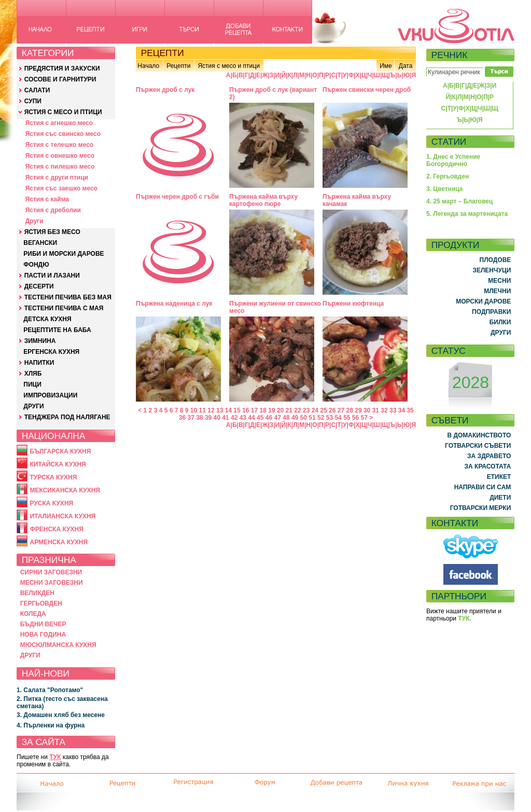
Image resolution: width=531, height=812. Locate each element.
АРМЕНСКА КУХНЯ (59, 542)
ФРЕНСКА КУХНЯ (56, 529)
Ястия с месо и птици (228, 66)
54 (338, 418)
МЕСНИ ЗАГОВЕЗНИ (52, 583)
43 (243, 418)
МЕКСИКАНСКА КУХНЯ (65, 490)
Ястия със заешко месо (61, 188)
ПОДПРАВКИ (491, 312)
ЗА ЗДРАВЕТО (489, 456)
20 (280, 410)
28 (350, 410)
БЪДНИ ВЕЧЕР (43, 624)
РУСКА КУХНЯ (51, 503)
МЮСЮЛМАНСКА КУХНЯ (58, 645)
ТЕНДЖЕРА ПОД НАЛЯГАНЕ (67, 417)
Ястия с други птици (57, 177)
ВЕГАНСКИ (40, 243)
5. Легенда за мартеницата (467, 214)
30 (367, 410)
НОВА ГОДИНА (43, 635)
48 (286, 418)
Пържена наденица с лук (174, 304)
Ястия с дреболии (53, 210)
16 (246, 410)
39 (208, 418)
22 (297, 410)
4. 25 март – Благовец (459, 201)
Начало (148, 66)
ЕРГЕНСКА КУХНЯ (51, 352)
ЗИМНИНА (40, 341)
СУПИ (33, 101)
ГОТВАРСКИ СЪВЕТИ (478, 446)
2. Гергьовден (448, 176)
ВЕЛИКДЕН (37, 593)
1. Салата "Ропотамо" (50, 690)
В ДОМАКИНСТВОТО (479, 435)
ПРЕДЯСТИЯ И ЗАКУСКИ (62, 68)
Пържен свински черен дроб (367, 90)
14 (228, 410)
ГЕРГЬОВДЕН (41, 603)
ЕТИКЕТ (499, 477)
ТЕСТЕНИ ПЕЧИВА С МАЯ (64, 308)
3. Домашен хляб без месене (61, 715)
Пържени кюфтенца (353, 304)
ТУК (55, 757)
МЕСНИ (499, 281)
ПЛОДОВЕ (495, 260)
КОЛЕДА (33, 614)
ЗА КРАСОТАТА (488, 466)
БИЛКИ (500, 322)
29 (358, 410)
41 (225, 418)
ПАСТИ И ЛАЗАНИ (52, 276)
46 (269, 418)
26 (332, 410)
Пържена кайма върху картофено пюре (263, 200)
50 (304, 418)
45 (260, 418)
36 (182, 418)
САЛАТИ (37, 90)
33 (393, 410)
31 (376, 410)
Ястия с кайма (47, 199)
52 (321, 418)
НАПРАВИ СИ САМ (483, 487)
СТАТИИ (449, 142)
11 (202, 410)
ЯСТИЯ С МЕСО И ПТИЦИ (63, 112)
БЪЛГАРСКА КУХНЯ (60, 451)
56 (355, 418)
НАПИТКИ (39, 363)
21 (289, 410)
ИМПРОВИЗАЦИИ (50, 395)
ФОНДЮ (36, 265)
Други (34, 221)
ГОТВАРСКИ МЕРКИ (481, 508)
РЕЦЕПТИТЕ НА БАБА (57, 330)
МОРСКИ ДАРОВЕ (483, 301)
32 (384, 410)
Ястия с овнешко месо (60, 156)
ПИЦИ (32, 384)
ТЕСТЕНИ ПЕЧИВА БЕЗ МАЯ (68, 297)
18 (263, 410)
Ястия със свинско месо (63, 134)
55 (347, 418)
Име (386, 66)
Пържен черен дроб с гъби (177, 197)
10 (194, 410)
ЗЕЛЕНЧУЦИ (492, 270)
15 (237, 410)
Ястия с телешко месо (60, 145)
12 (211, 410)
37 (191, 418)
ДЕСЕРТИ (39, 286)
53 (330, 418)
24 (315, 410)
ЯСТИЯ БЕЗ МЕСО (52, 232)
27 (341, 410)
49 (295, 418)
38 (199, 418)
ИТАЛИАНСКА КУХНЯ (62, 516)
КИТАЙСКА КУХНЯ (58, 464)
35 (410, 410)
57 (364, 418)
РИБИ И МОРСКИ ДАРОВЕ (64, 254)
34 (402, 410)
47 (278, 418)
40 (217, 418)
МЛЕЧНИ (497, 291)
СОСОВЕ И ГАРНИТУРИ (60, 79)
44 (251, 418)
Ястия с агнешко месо (59, 123)
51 (312, 418)
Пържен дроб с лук (165, 90)
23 (306, 410)
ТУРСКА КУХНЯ (53, 477)
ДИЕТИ (500, 498)
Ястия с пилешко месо (60, 167)
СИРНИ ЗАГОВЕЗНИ (51, 572)
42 (234, 418)
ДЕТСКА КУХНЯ (47, 319)
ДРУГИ (33, 406)
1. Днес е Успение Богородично (453, 160)
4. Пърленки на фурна (51, 725)
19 (271, 410)
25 (323, 410)
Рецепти (178, 66)
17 (254, 410)
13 (220, 410)
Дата (406, 66)
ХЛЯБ (33, 374)
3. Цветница (445, 189)
